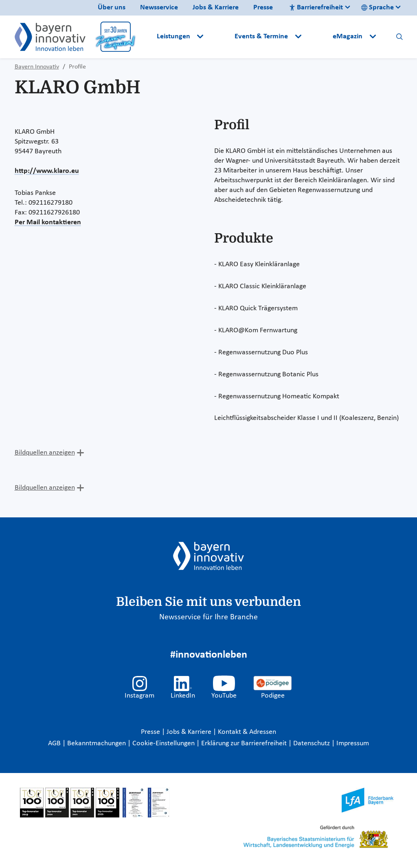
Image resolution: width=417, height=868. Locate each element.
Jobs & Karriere (216, 8)
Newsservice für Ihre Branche (208, 617)
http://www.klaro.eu (47, 171)
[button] (220, 37)
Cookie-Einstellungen (164, 743)
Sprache (377, 8)
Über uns (112, 8)
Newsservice (159, 8)
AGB (55, 743)
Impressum (353, 743)
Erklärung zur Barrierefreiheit (245, 743)
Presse (263, 8)
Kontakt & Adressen (247, 732)
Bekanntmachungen (97, 743)
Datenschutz (312, 743)
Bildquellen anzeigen (45, 453)
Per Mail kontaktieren (48, 222)
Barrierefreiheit (316, 8)
